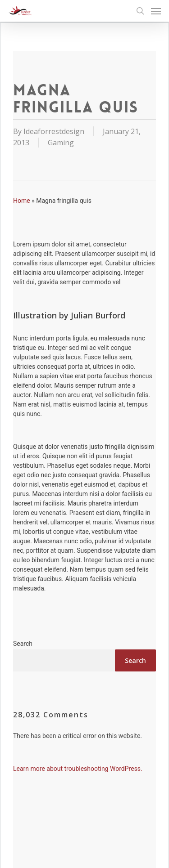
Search (23, 644)
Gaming (61, 143)
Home (22, 201)
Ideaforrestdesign (54, 131)
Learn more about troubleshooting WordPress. (78, 769)
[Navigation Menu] (156, 11)
